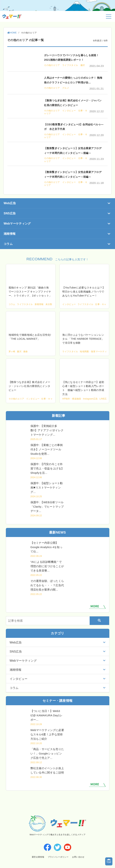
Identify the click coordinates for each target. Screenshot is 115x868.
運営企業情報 (38, 857)
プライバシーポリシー (58, 857)
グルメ (66, 88)
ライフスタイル (70, 65)
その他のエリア (52, 65)
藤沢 (83, 65)
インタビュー (69, 111)
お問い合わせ (78, 857)
